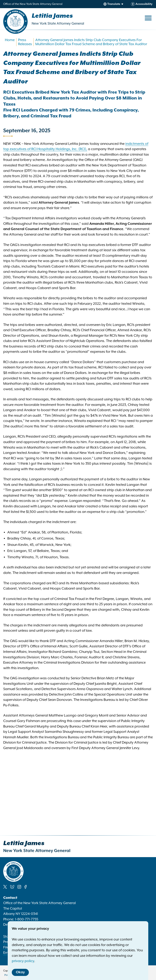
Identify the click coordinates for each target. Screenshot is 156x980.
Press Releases (25, 42)
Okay (20, 972)
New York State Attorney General (58, 24)
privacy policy (23, 961)
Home (10, 40)
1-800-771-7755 (27, 919)
